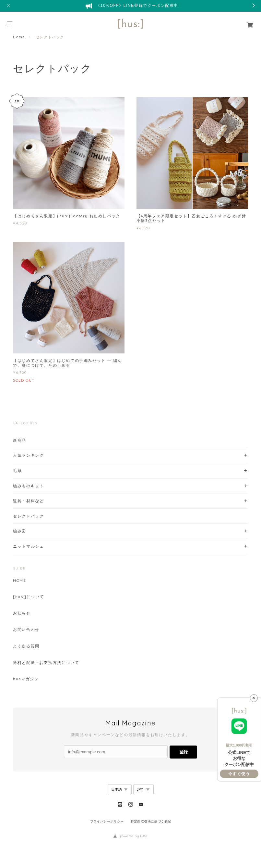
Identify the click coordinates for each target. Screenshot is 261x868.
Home (19, 37)
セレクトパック (28, 516)
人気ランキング (28, 455)
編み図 (20, 531)
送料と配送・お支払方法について (46, 663)
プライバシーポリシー (107, 821)
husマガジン (26, 679)
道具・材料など (28, 501)
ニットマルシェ (28, 546)
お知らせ (22, 613)
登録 (184, 752)
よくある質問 (26, 646)
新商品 (20, 440)
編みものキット (28, 486)
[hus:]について (29, 597)
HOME (19, 581)
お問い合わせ (26, 630)
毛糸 (17, 471)
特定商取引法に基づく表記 (151, 821)
